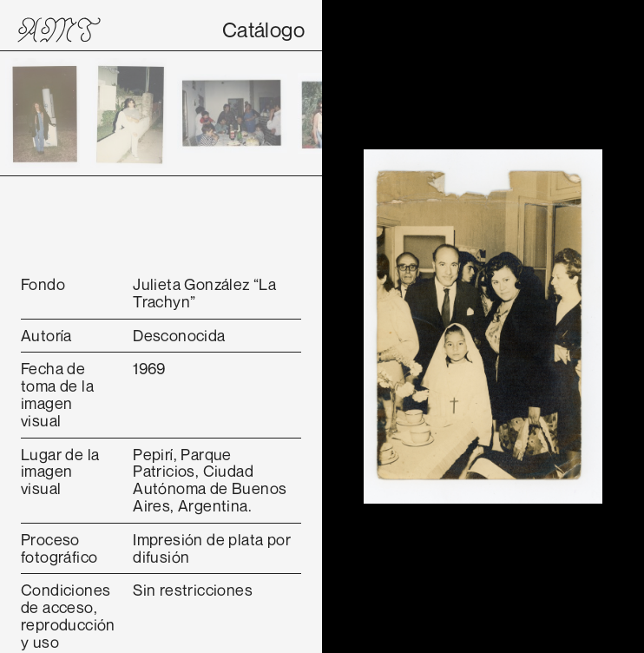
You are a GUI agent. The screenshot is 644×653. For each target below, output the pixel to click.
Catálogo (263, 30)
